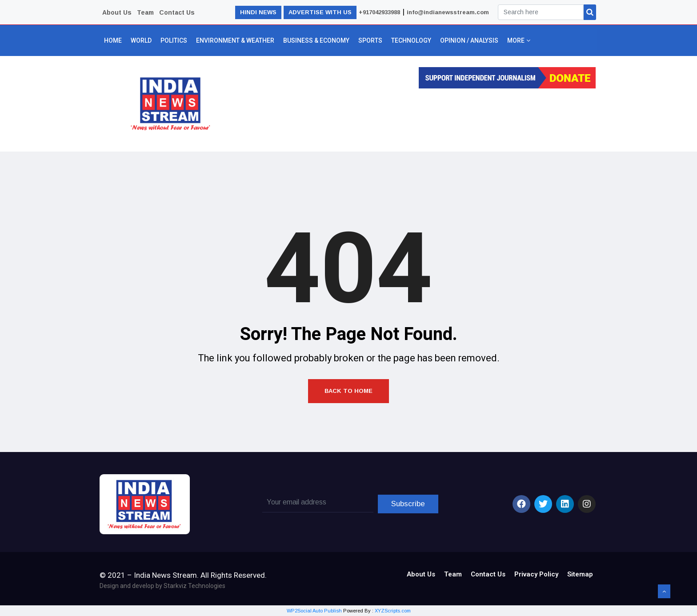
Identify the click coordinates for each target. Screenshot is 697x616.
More (518, 40)
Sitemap (580, 574)
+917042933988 (379, 12)
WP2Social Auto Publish (314, 611)
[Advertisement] (412, 117)
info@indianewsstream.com (448, 12)
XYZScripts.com (393, 611)
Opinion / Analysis (469, 40)
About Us (117, 12)
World (141, 40)
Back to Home (348, 391)
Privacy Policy (536, 574)
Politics (174, 40)
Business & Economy (316, 40)
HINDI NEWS (258, 12)
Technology (411, 40)
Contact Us (177, 12)
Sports (370, 40)
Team (145, 12)
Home (113, 40)
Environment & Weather (235, 40)
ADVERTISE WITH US (320, 12)
